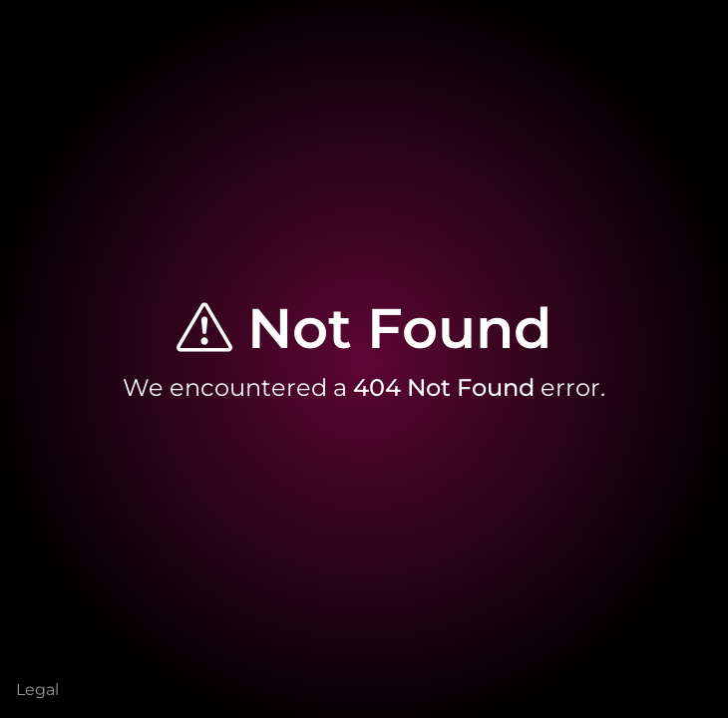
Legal (37, 690)
